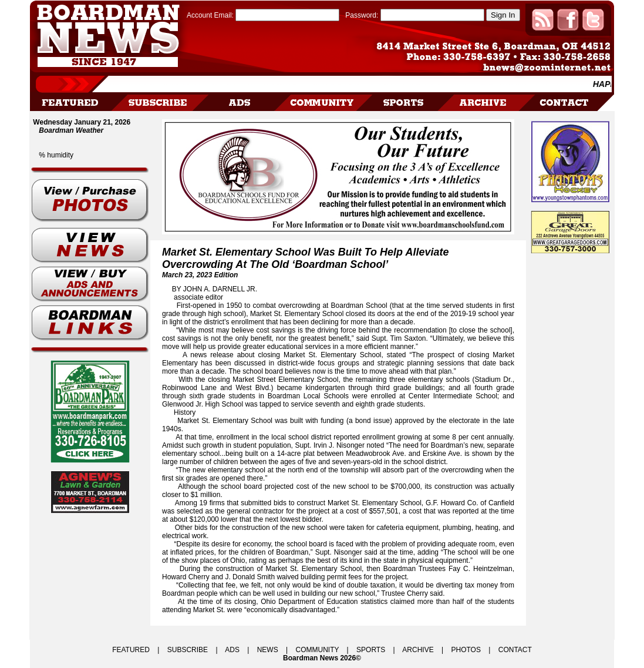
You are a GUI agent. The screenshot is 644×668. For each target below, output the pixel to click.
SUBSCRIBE (188, 650)
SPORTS (371, 650)
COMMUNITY (318, 650)
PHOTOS (466, 650)
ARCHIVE (418, 650)
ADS (232, 650)
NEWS (268, 650)
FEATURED (131, 650)
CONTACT (515, 650)
